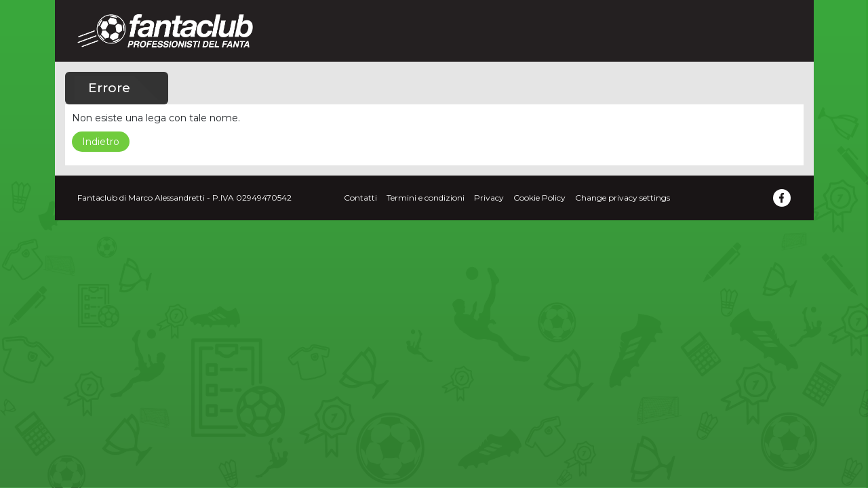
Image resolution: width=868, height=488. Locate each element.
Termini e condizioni (426, 198)
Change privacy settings (623, 198)
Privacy (489, 198)
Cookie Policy (539, 198)
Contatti (360, 198)
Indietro (101, 142)
